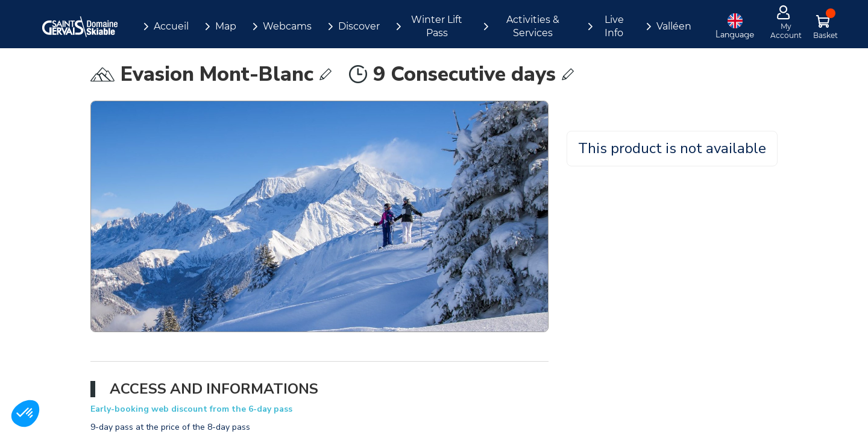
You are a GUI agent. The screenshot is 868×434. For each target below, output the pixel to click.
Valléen (674, 26)
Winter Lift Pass (437, 26)
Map (226, 26)
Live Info (614, 26)
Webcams (287, 26)
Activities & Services (533, 26)
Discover (359, 26)
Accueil (171, 26)
